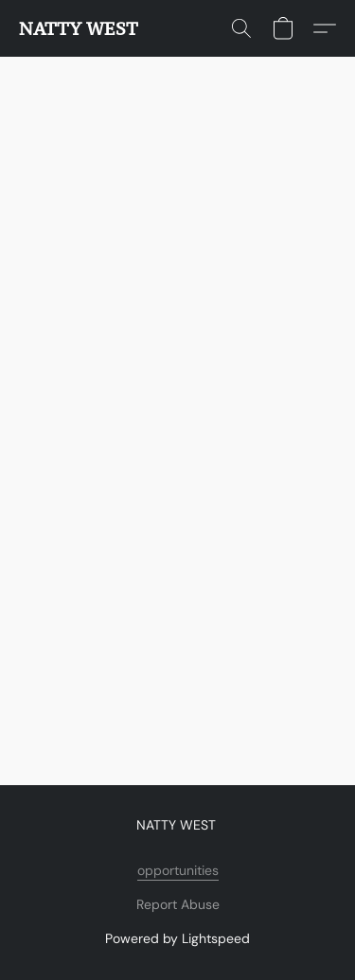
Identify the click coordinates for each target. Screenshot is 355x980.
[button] (79, 28)
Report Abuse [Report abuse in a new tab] (178, 904)
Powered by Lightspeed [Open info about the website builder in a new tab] (177, 938)
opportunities (178, 870)
